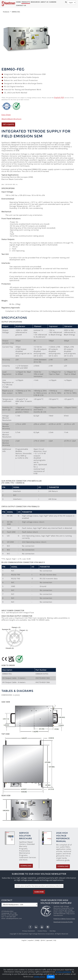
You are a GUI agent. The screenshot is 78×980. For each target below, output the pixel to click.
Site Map (51, 931)
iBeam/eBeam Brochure (11, 119)
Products (26, 2)
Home (18, 2)
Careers (53, 2)
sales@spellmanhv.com (14, 918)
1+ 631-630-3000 (12, 915)
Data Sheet (6, 115)
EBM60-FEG (16, 12)
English (24, 940)
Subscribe (39, 892)
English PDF (59, 98)
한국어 (43, 940)
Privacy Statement (29, 931)
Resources (35, 2)
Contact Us (21, 5)
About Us (44, 2)
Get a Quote (8, 124)
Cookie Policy (41, 931)
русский (49, 940)
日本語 (37, 940)
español (31, 940)
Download (26, 866)
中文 (55, 940)
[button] (66, 2)
